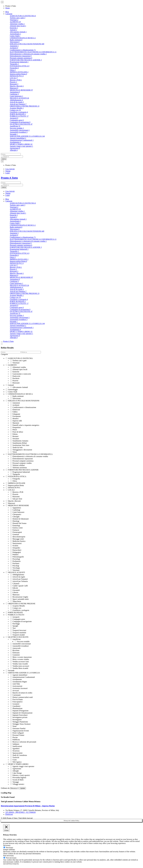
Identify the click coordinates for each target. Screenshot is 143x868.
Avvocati (15, 691)
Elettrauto (15, 653)
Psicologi (15, 566)
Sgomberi (15, 749)
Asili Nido (15, 684)
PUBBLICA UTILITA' (19, 116)
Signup (8, 171)
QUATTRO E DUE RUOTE (21, 124)
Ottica (13, 70)
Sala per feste (16, 499)
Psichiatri (15, 563)
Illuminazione (16, 708)
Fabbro (14, 412)
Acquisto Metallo (17, 108)
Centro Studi (15, 36)
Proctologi (15, 559)
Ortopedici (15, 548)
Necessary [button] (7, 845)
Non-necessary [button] (8, 856)
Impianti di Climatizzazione (21, 713)
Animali (13, 30)
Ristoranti (14, 84)
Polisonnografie (17, 557)
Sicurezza (15, 751)
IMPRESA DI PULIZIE (19, 72)
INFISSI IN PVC (17, 76)
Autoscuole (15, 648)
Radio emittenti (16, 40)
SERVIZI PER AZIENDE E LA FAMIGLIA (27, 136)
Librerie (14, 592)
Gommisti (15, 655)
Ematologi (15, 526)
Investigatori (16, 720)
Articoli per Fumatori (18, 104)
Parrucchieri (16, 550)
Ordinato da (10, 788)
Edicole (14, 588)
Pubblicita (15, 740)
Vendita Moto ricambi (19, 668)
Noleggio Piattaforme (19, 722)
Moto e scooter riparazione (21, 657)
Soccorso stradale (17, 128)
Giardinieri (15, 706)
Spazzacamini (16, 753)
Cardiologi (14, 94)
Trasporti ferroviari (18, 630)
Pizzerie (13, 82)
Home (8, 8)
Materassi (14, 88)
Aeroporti (14, 118)
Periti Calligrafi (17, 733)
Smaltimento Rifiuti (19, 443)
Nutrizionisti (16, 543)
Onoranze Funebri (18, 728)
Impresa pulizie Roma (18, 74)
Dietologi (15, 521)
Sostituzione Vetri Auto (20, 445)
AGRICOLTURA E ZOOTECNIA (23, 16)
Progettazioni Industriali (19, 62)
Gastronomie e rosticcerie (21, 374)
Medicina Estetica (18, 541)
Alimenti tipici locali (18, 26)
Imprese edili (16, 421)
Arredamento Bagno (19, 682)
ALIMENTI (15, 22)
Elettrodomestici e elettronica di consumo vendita (28, 54)
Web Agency (16, 762)
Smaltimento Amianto (19, 441)
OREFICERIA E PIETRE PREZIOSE (25, 106)
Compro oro (15, 110)
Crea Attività (10, 169)
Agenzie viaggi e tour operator (21, 146)
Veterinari (14, 20)
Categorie (9, 14)
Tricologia (15, 568)
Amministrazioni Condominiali (22, 140)
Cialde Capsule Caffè (19, 586)
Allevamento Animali (18, 32)
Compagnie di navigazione (20, 122)
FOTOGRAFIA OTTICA (20, 66)
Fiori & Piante (17, 699)
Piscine (14, 737)
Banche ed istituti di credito (21, 693)
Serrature (15, 439)
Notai (13, 726)
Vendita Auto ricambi (19, 664)
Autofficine (15, 126)
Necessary (9, 848)
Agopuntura (15, 92)
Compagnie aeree (17, 120)
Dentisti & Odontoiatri (19, 519)
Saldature (15, 744)
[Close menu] (2, 2)
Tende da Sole (16, 447)
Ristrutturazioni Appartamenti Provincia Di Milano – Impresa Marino (28, 806)
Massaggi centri (17, 539)
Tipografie (14, 64)
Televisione (15, 42)
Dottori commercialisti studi (21, 697)
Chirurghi (15, 517)
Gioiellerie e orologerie (19, 112)
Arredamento (15, 142)
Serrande (14, 134)
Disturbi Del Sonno (18, 523)
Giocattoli (15, 590)
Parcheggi (15, 624)
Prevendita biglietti (18, 778)
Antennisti (14, 46)
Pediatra (14, 555)
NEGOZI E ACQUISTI (19, 98)
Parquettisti (15, 427)
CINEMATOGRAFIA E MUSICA (23, 38)
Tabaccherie (16, 601)
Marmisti (15, 423)
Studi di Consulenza (19, 755)
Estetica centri (16, 528)
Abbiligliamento (16, 100)
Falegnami (15, 414)
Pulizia (14, 434)
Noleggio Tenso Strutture (20, 724)
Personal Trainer (17, 735)
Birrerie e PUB (16, 80)
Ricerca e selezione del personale (23, 742)
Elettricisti (15, 410)
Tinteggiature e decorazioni (21, 450)
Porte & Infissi (17, 432)
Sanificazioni (16, 746)
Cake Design (16, 773)
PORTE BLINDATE (18, 114)
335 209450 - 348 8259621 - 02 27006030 (21, 812)
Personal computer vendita (21, 463)
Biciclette (15, 650)
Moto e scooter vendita (20, 659)
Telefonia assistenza (19, 468)
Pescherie (15, 378)
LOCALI (14, 78)
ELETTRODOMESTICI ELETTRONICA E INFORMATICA (33, 52)
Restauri (14, 436)
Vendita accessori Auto (20, 662)
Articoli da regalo (17, 102)
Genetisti (15, 534)
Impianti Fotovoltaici (19, 715)
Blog (7, 12)
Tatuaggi (14, 782)
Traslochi (15, 757)
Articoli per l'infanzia (19, 581)
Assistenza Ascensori (19, 688)
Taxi (13, 628)
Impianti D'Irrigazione (19, 711)
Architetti (14, 48)
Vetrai (14, 452)
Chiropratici (16, 514)
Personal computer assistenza (21, 58)
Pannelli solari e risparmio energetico (25, 425)
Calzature (15, 584)
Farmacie (15, 530)
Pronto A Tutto (9, 178)
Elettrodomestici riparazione (21, 56)
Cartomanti (15, 695)
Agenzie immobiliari (18, 138)
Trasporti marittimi (18, 633)
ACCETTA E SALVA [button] (11, 864)
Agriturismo (15, 148)
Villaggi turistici (17, 784)
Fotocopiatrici (16, 702)
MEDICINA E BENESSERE (21, 90)
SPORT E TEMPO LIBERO (21, 144)
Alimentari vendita (17, 24)
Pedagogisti (16, 552)
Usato (13, 760)
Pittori (14, 430)
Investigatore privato (19, 717)
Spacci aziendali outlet (19, 599)
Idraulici (14, 419)
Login (7, 173)
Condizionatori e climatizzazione (23, 50)
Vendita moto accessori (20, 666)
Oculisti (14, 546)
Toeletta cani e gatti (17, 18)
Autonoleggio (15, 34)
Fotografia (14, 68)
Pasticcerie (15, 376)
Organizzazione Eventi (20, 731)
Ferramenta (15, 416)
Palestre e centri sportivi (20, 775)
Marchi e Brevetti (17, 86)
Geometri (15, 704)
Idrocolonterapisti (18, 537)
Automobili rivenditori (19, 132)
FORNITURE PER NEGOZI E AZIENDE (26, 60)
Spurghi (14, 626)
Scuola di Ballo (17, 780)
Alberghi (14, 150)
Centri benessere (16, 96)
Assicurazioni (16, 686)
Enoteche (14, 28)
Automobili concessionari (20, 130)
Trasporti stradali (17, 635)
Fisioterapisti (16, 532)
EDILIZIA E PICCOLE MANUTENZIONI (27, 44)
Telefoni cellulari (17, 465)
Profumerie (15, 561)
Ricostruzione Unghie (19, 597)
